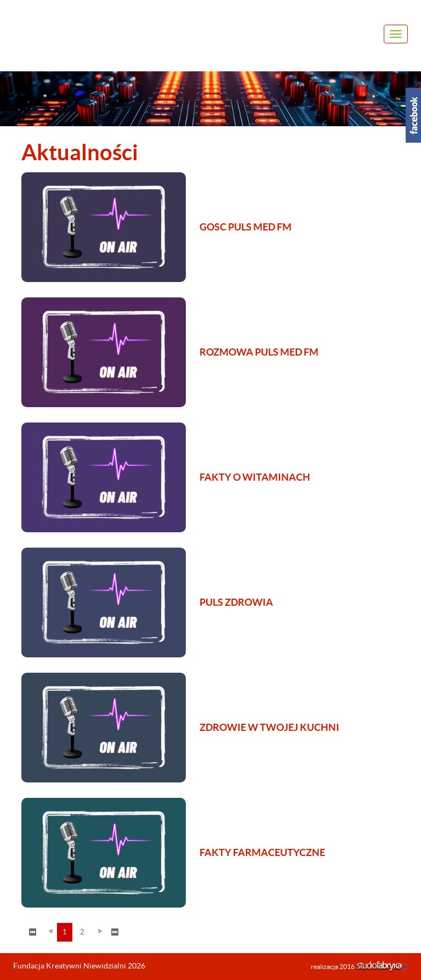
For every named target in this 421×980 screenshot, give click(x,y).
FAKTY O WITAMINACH (255, 477)
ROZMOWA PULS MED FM (259, 352)
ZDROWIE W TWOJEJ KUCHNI (269, 727)
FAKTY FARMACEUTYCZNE (262, 852)
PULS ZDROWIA (236, 602)
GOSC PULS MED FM (246, 227)
